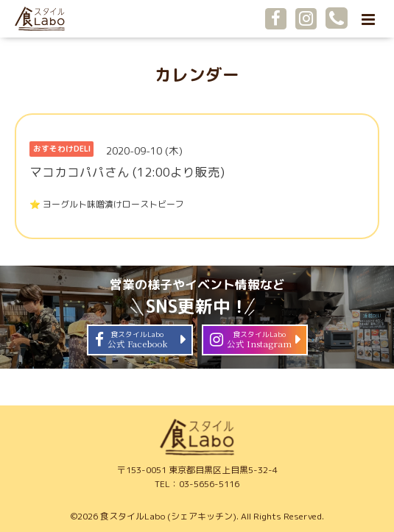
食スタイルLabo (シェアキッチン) (168, 516)
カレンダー (197, 75)
